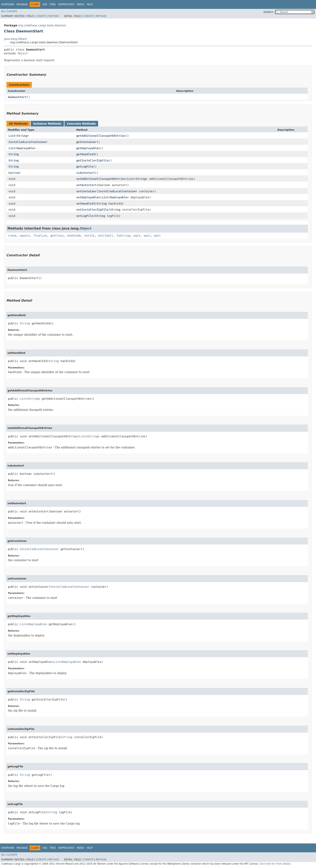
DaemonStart (17, 97)
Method (54, 16)
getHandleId (86, 154)
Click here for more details (275, 864)
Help (90, 4)
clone (12, 236)
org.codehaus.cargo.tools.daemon (42, 25)
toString (123, 236)
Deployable (25, 148)
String (22, 136)
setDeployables (88, 197)
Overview (8, 4)
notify (89, 236)
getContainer (86, 142)
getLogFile (85, 167)
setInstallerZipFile (92, 210)
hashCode (74, 236)
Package (22, 4)
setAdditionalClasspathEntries (101, 179)
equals (25, 236)
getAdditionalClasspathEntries (101, 136)
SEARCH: (269, 12)
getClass (57, 236)
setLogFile (85, 216)
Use (45, 4)
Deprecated (66, 4)
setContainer (86, 191)
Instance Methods (47, 124)
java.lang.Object (16, 39)
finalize (40, 236)
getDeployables (88, 148)
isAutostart (86, 173)
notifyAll (106, 236)
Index (81, 4)
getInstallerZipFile (92, 160)
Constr (41, 16)
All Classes (9, 11)
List (12, 136)
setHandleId (86, 204)
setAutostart (86, 185)
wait (137, 236)
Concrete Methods (81, 124)
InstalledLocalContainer (28, 142)
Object (23, 53)
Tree (53, 4)
